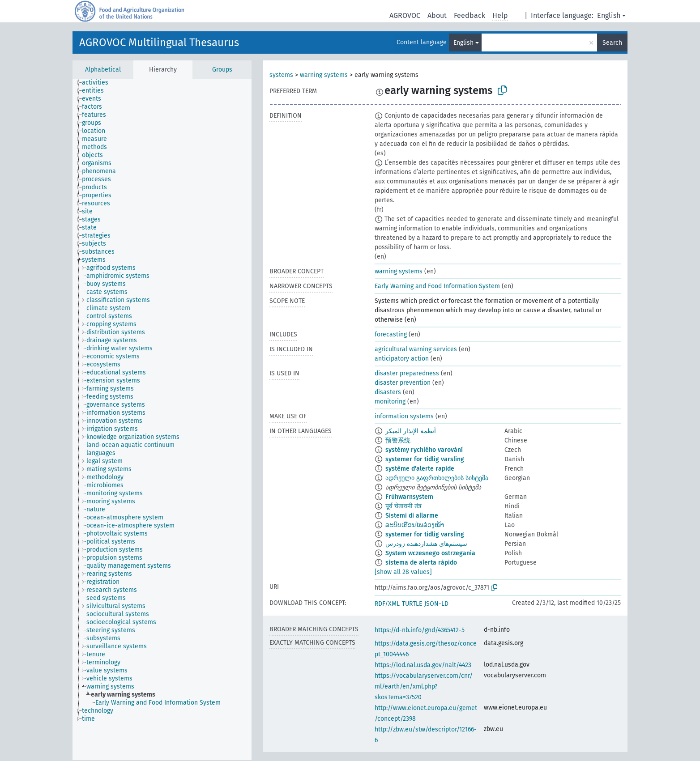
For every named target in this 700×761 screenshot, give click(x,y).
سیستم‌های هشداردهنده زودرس (426, 544)
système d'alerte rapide (420, 469)
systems (281, 75)
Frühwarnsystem (409, 497)
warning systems (324, 75)
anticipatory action (402, 359)
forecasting (391, 334)
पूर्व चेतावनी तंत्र (403, 506)
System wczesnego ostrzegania (430, 553)
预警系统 (398, 440)
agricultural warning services (416, 349)
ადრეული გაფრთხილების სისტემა (437, 478)
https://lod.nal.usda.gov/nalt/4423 (423, 665)
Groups (222, 70)
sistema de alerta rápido (421, 563)
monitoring (390, 402)
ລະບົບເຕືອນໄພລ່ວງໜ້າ (415, 525)
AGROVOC (405, 15)
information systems (404, 416)
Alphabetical (103, 70)
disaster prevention (403, 383)
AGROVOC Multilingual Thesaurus (159, 43)
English (609, 15)
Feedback (470, 15)
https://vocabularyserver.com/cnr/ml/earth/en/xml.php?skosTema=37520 (424, 687)
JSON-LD (436, 604)
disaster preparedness (407, 373)
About (437, 15)
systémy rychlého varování (424, 450)
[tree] (162, 419)
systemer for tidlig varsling (425, 459)
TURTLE (412, 604)
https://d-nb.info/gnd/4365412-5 (420, 630)
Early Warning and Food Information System (437, 286)
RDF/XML (387, 604)
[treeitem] (99, 83)
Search (612, 43)
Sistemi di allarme (412, 516)
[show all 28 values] (403, 572)
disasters (388, 392)
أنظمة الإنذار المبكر (411, 431)
